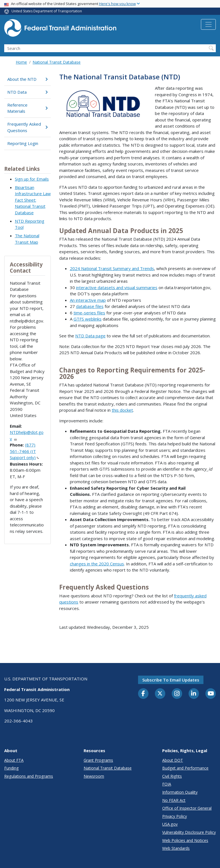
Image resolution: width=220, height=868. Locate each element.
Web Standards (176, 848)
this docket (122, 410)
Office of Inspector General (187, 808)
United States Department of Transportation (47, 11)
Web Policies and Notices (185, 840)
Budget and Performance (185, 768)
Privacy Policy (175, 816)
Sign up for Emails (32, 179)
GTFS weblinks (88, 319)
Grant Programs (98, 760)
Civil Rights (172, 776)
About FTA (14, 760)
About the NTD (27, 79)
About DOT (173, 760)
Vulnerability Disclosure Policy (189, 832)
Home (21, 62)
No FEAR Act (174, 800)
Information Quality (180, 792)
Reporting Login (23, 143)
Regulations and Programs (29, 776)
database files (90, 306)
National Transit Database (57, 62)
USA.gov (170, 824)
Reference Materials (27, 108)
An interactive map (88, 300)
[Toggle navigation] (208, 24)
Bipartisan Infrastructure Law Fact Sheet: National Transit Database (33, 200)
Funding (12, 768)
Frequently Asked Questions (27, 127)
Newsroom (94, 776)
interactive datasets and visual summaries (117, 287)
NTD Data (27, 92)
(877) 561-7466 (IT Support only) (24, 451)
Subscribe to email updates (171, 680)
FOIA (167, 784)
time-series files (89, 313)
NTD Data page (90, 336)
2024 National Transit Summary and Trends (112, 268)
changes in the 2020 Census (97, 564)
